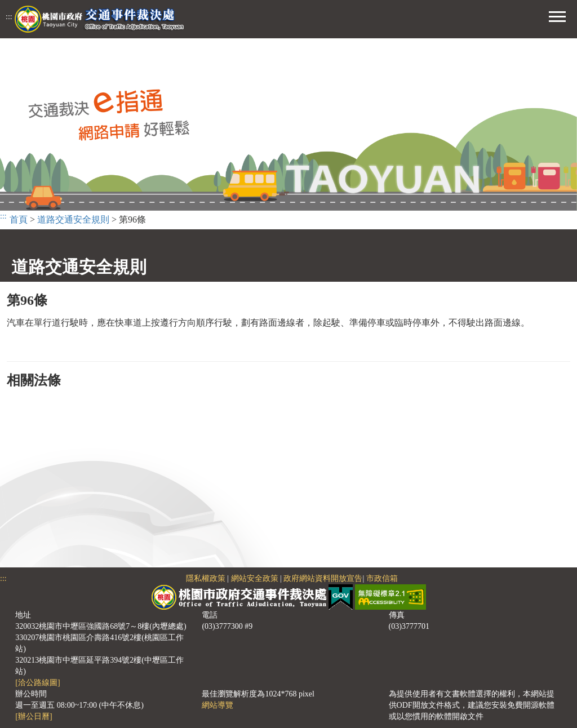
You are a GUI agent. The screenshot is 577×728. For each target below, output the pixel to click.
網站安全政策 (255, 578)
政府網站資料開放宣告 (323, 578)
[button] (557, 15)
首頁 (19, 219)
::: (9, 17)
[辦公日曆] (34, 716)
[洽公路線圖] (37, 683)
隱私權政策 (206, 578)
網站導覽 (218, 705)
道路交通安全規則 (73, 219)
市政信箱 (382, 578)
